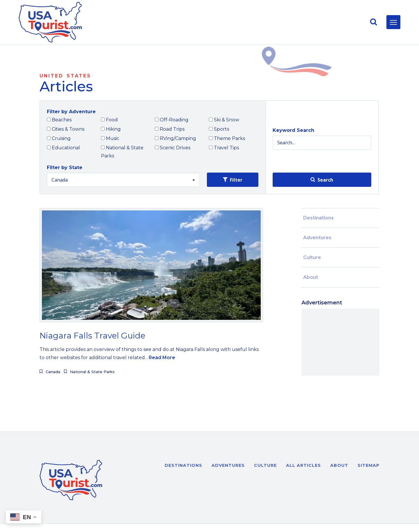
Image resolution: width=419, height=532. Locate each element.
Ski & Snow (224, 120)
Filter (233, 180)
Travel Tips (224, 148)
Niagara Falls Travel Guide (92, 336)
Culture (312, 257)
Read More (162, 358)
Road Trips (170, 129)
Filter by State (65, 167)
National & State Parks (122, 152)
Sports (219, 129)
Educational (63, 148)
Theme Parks (227, 138)
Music (110, 138)
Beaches (59, 120)
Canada (53, 372)
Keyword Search (293, 130)
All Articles (303, 465)
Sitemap (369, 465)
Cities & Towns (66, 129)
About (311, 277)
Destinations (318, 218)
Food (109, 120)
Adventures (317, 238)
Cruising (59, 138)
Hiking (111, 129)
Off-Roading (172, 120)
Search (322, 180)
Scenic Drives (173, 148)
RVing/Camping (175, 138)
